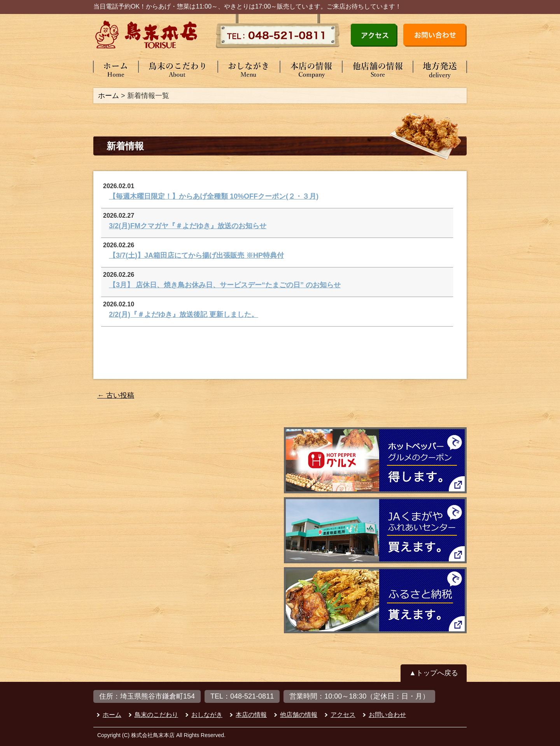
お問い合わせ (387, 715)
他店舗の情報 (299, 715)
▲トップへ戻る (434, 673)
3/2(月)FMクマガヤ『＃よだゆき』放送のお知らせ (188, 226)
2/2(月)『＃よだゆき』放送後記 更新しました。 (184, 314)
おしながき (207, 715)
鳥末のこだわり (156, 715)
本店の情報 (251, 715)
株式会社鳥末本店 (153, 735)
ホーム (108, 96)
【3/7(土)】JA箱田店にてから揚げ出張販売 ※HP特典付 (196, 255)
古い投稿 (116, 395)
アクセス (343, 715)
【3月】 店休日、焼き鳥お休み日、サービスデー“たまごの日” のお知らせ (225, 285)
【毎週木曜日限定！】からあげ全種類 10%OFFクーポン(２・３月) (214, 196)
